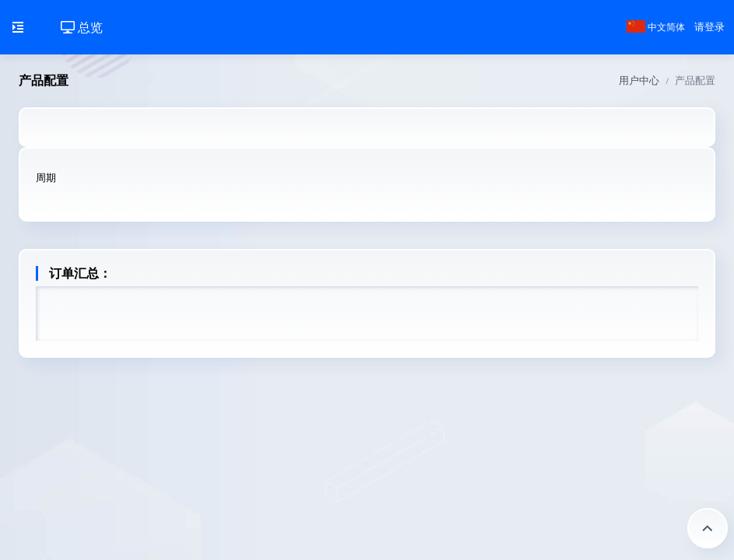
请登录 (709, 27)
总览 (82, 28)
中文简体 (656, 27)
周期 (46, 178)
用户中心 (639, 80)
